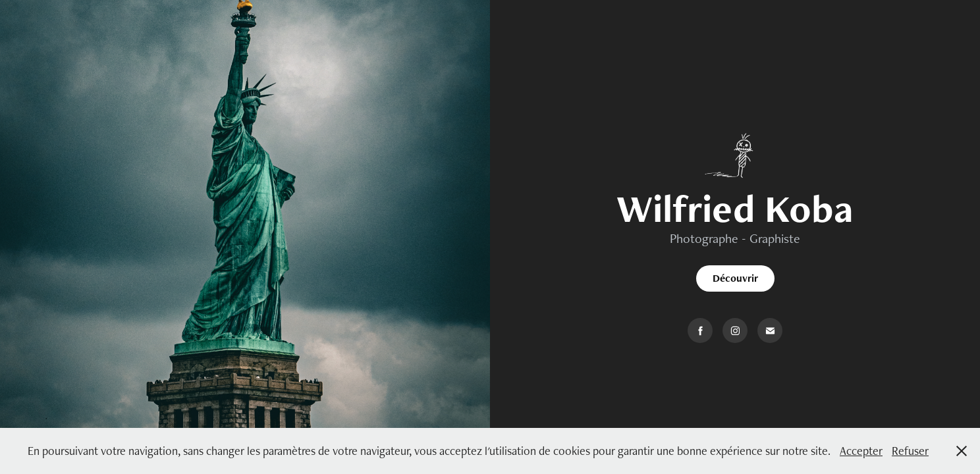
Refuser (910, 451)
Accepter (861, 451)
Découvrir (735, 278)
